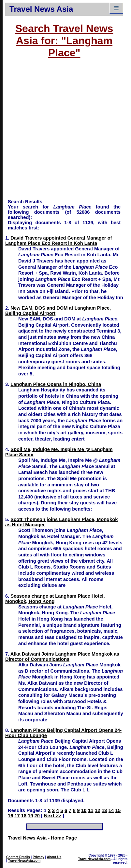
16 (10, 816)
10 (84, 810)
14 (111, 810)
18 (24, 816)
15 (118, 810)
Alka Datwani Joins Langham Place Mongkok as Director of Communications (62, 657)
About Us (54, 857)
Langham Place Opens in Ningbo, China (56, 384)
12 (97, 810)
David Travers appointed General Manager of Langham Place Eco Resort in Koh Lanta (58, 241)
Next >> (53, 816)
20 (37, 816)
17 (17, 816)
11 (91, 810)
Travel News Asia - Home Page (42, 838)
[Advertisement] (61, 132)
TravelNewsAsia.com (24, 861)
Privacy (38, 857)
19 (30, 816)
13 (104, 810)
